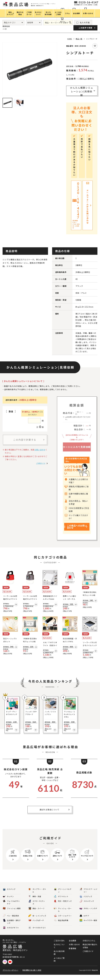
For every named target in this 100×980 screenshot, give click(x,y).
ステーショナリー (63, 921)
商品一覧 (79, 39)
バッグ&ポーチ (36, 926)
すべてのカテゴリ (37, 933)
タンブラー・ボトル (37, 896)
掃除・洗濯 (35, 902)
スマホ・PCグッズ (37, 908)
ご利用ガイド (41, 463)
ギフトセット (61, 902)
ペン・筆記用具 (11, 921)
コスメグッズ (87, 906)
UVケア (84, 921)
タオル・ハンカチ (88, 914)
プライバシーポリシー (10, 975)
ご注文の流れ (59, 946)
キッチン (8, 902)
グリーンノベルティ (63, 896)
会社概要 (72, 946)
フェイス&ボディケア (11, 908)
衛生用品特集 (61, 926)
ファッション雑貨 (12, 914)
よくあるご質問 (59, 965)
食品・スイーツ (36, 914)
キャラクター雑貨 (88, 926)
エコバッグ (9, 895)
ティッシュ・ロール (63, 915)
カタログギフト (11, 933)
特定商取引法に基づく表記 (32, 975)
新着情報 (72, 954)
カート (63, 22)
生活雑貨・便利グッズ (12, 927)
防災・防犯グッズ (63, 906)
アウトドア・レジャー (88, 896)
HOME (70, 39)
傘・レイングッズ (37, 921)
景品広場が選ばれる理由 (90, 951)
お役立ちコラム (89, 946)
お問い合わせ (40, 450)
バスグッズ (86, 902)
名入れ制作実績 (59, 958)
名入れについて (59, 951)
